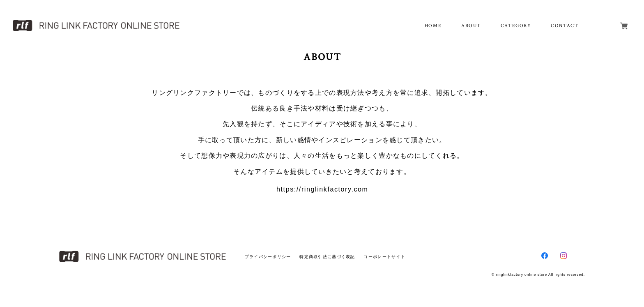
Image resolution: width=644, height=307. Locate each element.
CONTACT (565, 26)
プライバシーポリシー (268, 257)
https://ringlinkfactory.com (322, 189)
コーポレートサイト (384, 257)
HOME (433, 26)
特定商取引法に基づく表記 (327, 257)
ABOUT (471, 26)
